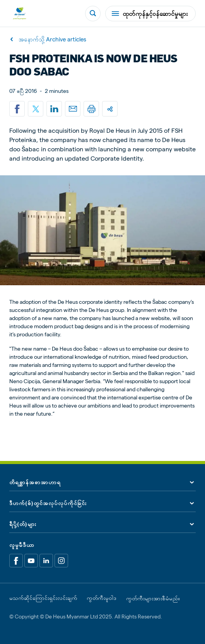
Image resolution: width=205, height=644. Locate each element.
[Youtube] (31, 561)
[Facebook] (16, 561)
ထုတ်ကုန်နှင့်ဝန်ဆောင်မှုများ (150, 13)
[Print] (91, 109)
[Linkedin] (54, 109)
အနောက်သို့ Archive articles (49, 39)
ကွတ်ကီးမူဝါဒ (102, 598)
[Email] (73, 109)
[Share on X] (36, 109)
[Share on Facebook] (17, 109)
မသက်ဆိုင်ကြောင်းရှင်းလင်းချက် (43, 598)
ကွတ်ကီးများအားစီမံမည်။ (153, 598)
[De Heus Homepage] (20, 13)
